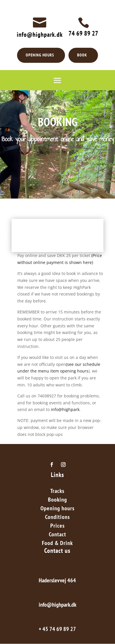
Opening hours (57, 509)
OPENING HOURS (40, 55)
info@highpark (65, 409)
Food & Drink (57, 544)
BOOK (82, 55)
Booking (57, 500)
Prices (57, 526)
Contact (57, 535)
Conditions (57, 518)
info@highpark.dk (40, 34)
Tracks (57, 492)
